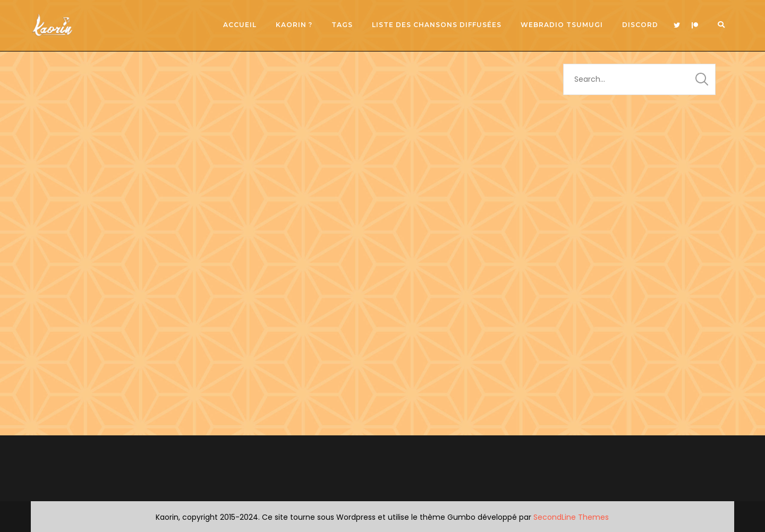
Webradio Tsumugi (562, 25)
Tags (342, 25)
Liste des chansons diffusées (437, 25)
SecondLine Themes (571, 517)
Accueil (240, 25)
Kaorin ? (294, 25)
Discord (640, 25)
